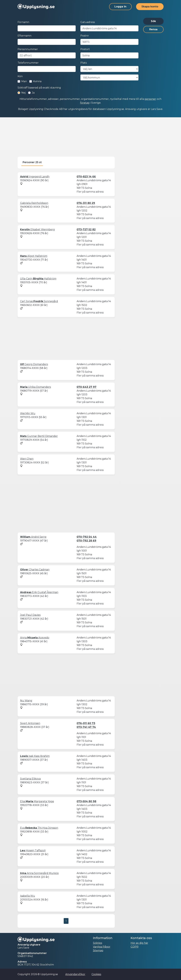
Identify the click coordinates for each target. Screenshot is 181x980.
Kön (20, 76)
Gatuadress (88, 22)
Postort (85, 49)
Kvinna (37, 81)
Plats (84, 63)
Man (24, 81)
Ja (33, 93)
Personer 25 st (32, 162)
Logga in (120, 7)
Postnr (85, 36)
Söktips (97, 943)
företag (85, 103)
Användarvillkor (75, 974)
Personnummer (28, 49)
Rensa (153, 29)
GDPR (135, 947)
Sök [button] (153, 21)
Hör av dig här (139, 943)
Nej (23, 93)
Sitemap (98, 950)
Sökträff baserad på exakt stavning (39, 88)
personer (150, 99)
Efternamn (24, 36)
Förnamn (23, 22)
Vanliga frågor (102, 947)
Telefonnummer (28, 63)
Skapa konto (150, 7)
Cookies (96, 974)
